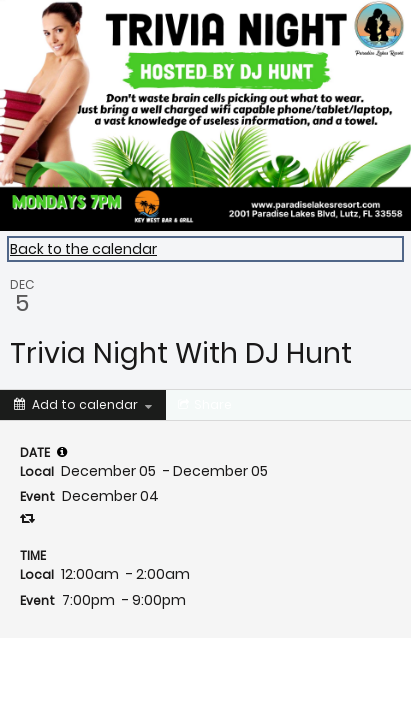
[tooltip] (62, 452)
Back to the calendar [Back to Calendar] (83, 249)
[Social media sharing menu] (203, 405)
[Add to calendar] (83, 405)
